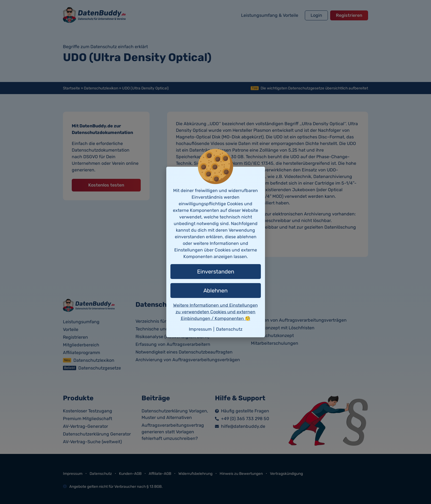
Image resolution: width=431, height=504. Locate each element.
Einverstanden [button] (216, 272)
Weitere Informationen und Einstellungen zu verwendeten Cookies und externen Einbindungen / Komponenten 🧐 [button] (215, 312)
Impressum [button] (200, 329)
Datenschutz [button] (229, 329)
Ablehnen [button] (215, 291)
